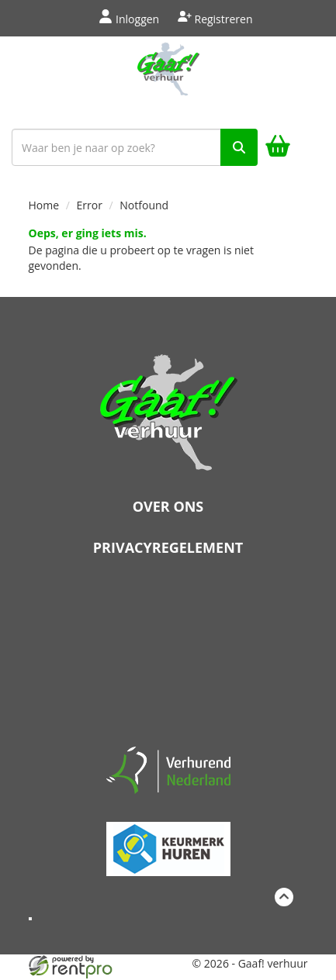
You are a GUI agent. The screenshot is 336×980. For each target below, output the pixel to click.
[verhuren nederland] (168, 769)
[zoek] (239, 147)
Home (44, 205)
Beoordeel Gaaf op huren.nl (168, 657)
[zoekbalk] (135, 147)
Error (90, 205)
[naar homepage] (168, 79)
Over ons (168, 506)
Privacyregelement (168, 547)
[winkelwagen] (278, 148)
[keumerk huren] (168, 843)
